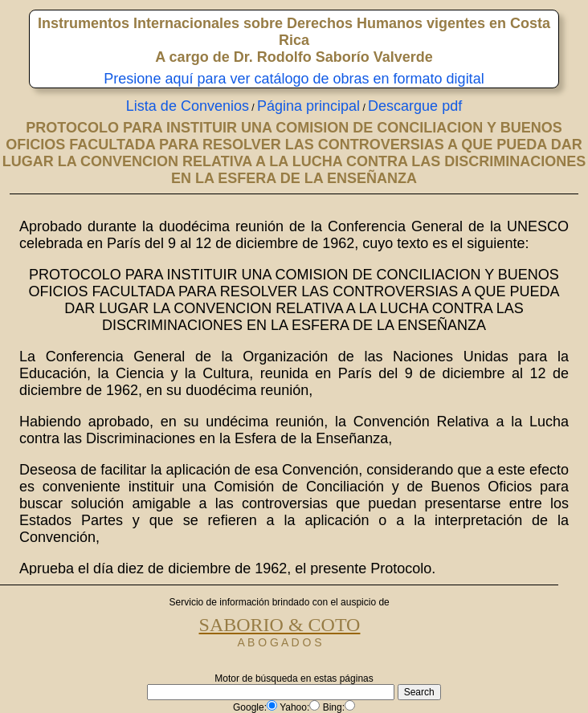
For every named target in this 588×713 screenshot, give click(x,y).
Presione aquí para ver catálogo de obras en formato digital (294, 79)
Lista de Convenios (188, 106)
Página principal (308, 106)
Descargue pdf (415, 106)
